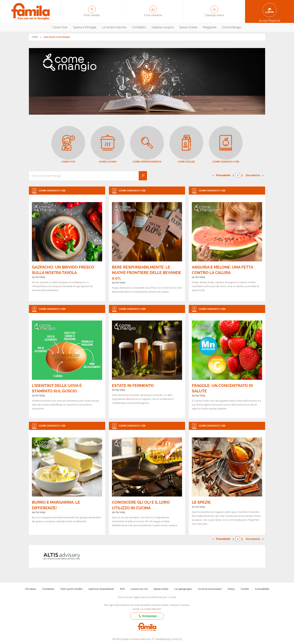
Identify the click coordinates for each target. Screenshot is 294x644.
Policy (231, 589)
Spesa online (161, 589)
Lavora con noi (139, 589)
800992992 (147, 616)
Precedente (223, 175)
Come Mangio (232, 27)
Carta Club (60, 27)
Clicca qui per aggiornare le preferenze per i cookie (147, 597)
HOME (35, 37)
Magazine (210, 27)
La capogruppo (183, 589)
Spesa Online (188, 27)
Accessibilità (262, 589)
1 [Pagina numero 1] (233, 175)
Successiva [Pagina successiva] (254, 175)
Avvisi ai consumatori (210, 589)
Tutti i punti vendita (71, 589)
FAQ (122, 589)
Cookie (245, 589)
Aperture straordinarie (101, 589)
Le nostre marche (114, 27)
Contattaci (139, 27)
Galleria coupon (163, 27)
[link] (67, 244)
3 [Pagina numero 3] (242, 175)
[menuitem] (60, 27)
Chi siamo (31, 589)
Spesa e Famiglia (85, 27)
